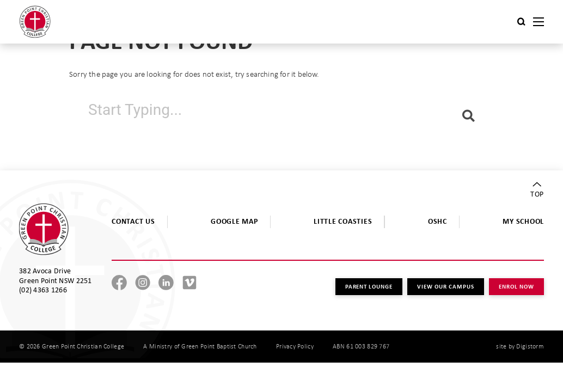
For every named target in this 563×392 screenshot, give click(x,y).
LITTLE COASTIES (343, 221)
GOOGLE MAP (234, 221)
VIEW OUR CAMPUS (446, 286)
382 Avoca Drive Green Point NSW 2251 (56, 275)
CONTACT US (133, 221)
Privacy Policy (295, 346)
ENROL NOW (516, 286)
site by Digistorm (520, 346)
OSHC (437, 221)
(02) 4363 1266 (43, 290)
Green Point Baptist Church (219, 346)
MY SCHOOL (523, 221)
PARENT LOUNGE (369, 286)
